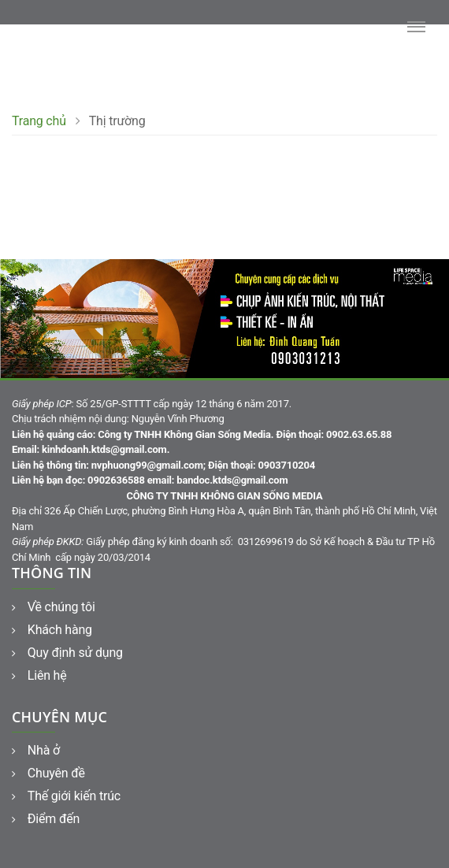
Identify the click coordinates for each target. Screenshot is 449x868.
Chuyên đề (48, 773)
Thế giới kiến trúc (66, 796)
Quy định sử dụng (67, 653)
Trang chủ (39, 121)
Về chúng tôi (54, 607)
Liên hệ (39, 675)
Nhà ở (36, 750)
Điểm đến (46, 819)
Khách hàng (52, 630)
